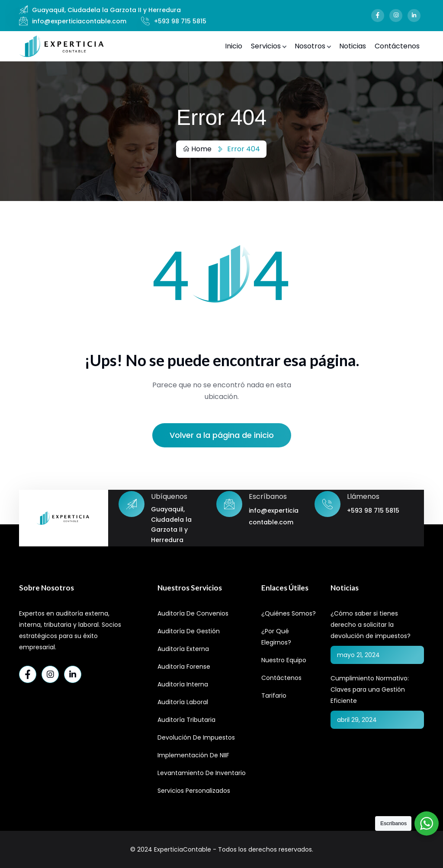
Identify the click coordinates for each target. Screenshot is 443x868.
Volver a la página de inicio (222, 435)
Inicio (234, 46)
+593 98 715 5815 (180, 21)
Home (197, 149)
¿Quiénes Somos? (289, 613)
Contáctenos (397, 46)
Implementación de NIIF (193, 755)
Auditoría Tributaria (186, 720)
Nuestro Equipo (284, 660)
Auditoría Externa (183, 649)
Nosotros (310, 46)
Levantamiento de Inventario (202, 773)
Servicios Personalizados (194, 791)
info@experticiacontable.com (79, 21)
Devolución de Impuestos (196, 737)
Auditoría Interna (183, 684)
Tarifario (274, 696)
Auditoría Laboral (183, 702)
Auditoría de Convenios (193, 613)
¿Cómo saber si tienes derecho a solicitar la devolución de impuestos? (371, 625)
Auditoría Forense (184, 667)
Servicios (266, 46)
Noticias (353, 46)
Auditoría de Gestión (189, 631)
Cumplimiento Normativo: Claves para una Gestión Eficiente (370, 689)
